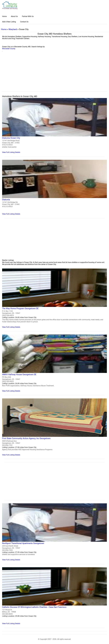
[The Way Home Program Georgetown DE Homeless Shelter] (54, 298)
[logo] (10, 5)
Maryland (13, 29)
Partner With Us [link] (28, 16)
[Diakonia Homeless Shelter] (54, 187)
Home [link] (4, 16)
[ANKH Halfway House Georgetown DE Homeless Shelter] (54, 363)
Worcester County (9, 49)
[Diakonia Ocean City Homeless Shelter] (54, 126)
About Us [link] (14, 16)
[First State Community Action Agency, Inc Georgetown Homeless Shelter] (54, 427)
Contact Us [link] (24, 22)
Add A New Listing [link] (9, 22)
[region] (54, 74)
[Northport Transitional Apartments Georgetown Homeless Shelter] (54, 532)
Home (4, 29)
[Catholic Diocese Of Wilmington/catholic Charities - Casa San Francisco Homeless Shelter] (54, 596)
